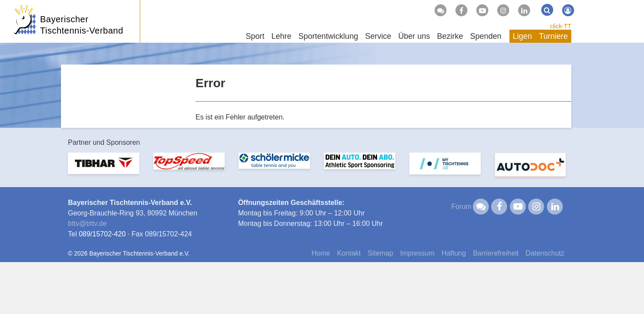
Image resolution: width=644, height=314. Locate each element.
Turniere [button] (553, 36)
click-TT (561, 26)
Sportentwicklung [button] (328, 36)
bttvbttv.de (87, 224)
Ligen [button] (523, 36)
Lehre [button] (281, 36)
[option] (104, 169)
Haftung (454, 253)
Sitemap (380, 253)
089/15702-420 (102, 234)
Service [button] (378, 36)
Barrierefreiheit (496, 253)
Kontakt (349, 253)
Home (321, 253)
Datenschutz (545, 253)
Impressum (417, 253)
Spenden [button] (486, 36)
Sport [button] (255, 36)
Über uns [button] (414, 36)
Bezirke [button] (450, 36)
